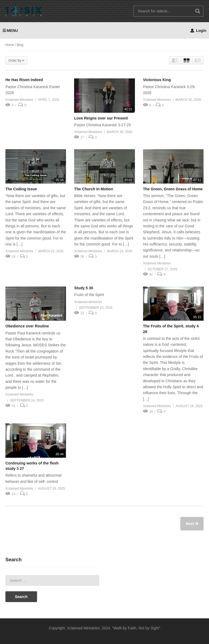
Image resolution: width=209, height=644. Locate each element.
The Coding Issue (21, 189)
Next (190, 524)
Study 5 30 (84, 288)
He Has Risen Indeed (24, 80)
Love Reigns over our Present (101, 118)
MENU (10, 31)
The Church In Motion (94, 189)
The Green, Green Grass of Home (173, 189)
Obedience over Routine (27, 326)
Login (198, 31)
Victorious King (157, 80)
